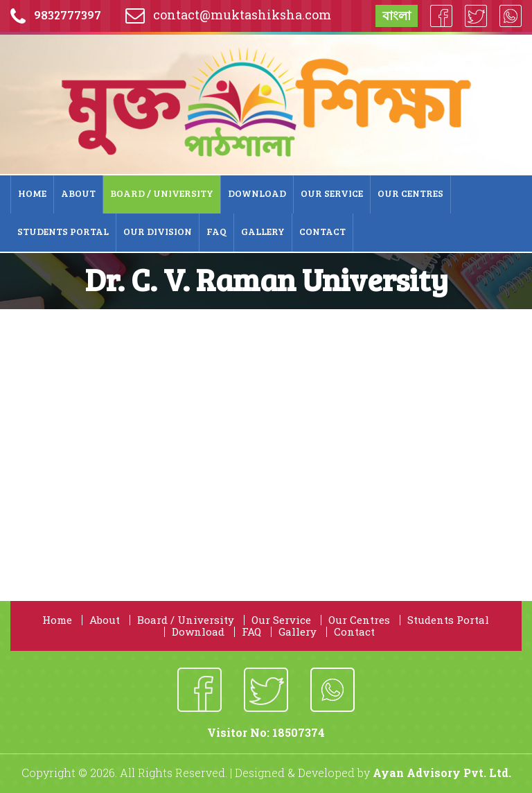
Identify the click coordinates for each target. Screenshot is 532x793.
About (78, 193)
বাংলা (397, 15)
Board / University (162, 193)
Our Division (158, 231)
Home (32, 193)
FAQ (216, 231)
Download (257, 193)
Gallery (263, 231)
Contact (322, 231)
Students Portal (63, 231)
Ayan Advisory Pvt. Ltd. (442, 773)
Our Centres (410, 193)
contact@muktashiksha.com (242, 15)
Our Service (332, 193)
